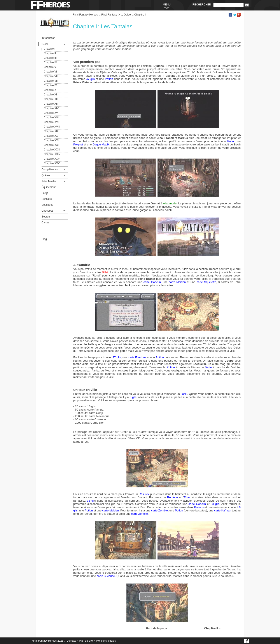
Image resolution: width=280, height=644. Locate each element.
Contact (71, 641)
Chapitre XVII (52, 122)
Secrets (46, 217)
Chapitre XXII (52, 145)
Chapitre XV (51, 113)
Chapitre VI (50, 72)
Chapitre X (50, 90)
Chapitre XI (50, 95)
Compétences (50, 169)
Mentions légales (106, 641)
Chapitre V (50, 67)
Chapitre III (50, 58)
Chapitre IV (50, 62)
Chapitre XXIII (52, 150)
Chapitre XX (51, 136)
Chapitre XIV (51, 108)
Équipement (49, 187)
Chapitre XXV (52, 159)
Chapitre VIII (51, 81)
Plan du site (86, 641)
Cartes (45, 223)
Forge (45, 193)
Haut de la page (156, 628)
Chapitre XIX (51, 131)
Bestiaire (47, 199)
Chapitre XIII (51, 104)
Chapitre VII (51, 76)
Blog (44, 239)
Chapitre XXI (51, 140)
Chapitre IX (50, 85)
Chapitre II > (212, 628)
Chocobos (47, 211)
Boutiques (47, 205)
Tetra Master (49, 181)
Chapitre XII (51, 99)
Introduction (48, 38)
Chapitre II (50, 53)
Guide (45, 44)
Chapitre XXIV (52, 154)
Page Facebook (247, 641)
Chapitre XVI (51, 117)
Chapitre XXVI (52, 163)
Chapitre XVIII (52, 127)
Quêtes (46, 175)
